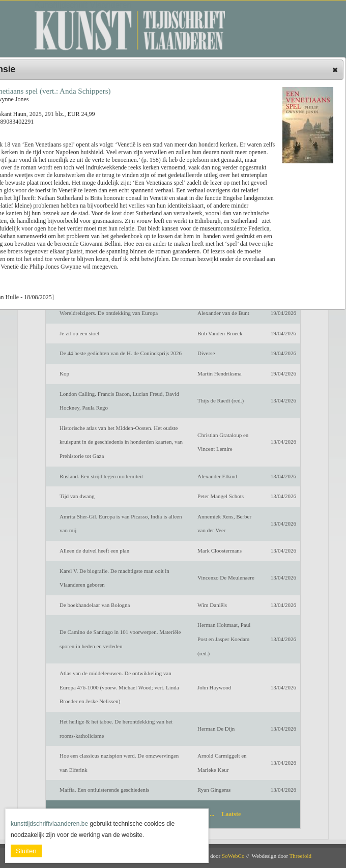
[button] (335, 70)
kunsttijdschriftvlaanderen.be (49, 824)
